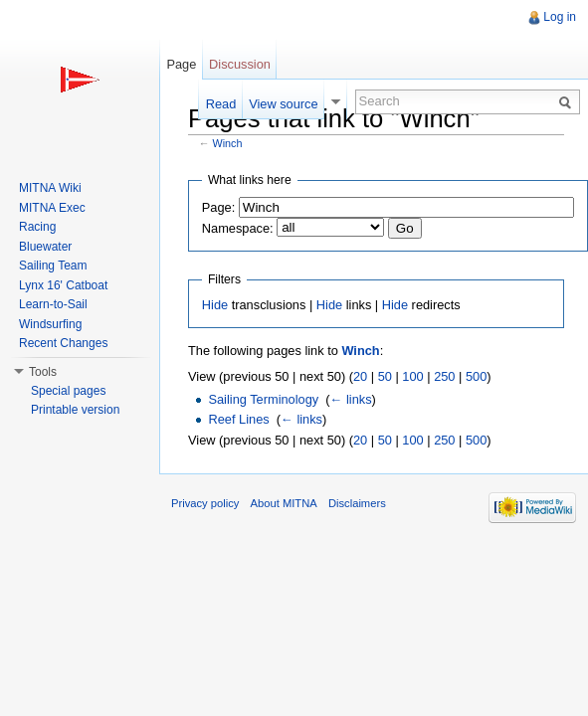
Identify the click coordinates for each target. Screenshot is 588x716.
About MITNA (284, 503)
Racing (37, 227)
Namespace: (238, 228)
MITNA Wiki (50, 188)
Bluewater (45, 247)
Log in (560, 17)
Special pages (68, 391)
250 (444, 376)
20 (360, 376)
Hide (215, 305)
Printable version (75, 410)
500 (476, 376)
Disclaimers (357, 503)
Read (221, 104)
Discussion (240, 64)
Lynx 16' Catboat (63, 285)
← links (351, 399)
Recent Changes (63, 343)
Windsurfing (50, 324)
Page (181, 64)
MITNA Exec (52, 208)
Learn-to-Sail (53, 304)
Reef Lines (238, 419)
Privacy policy (205, 503)
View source (283, 104)
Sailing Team (53, 266)
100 (412, 376)
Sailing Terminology (263, 399)
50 (385, 376)
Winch (228, 143)
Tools (43, 372)
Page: (218, 207)
